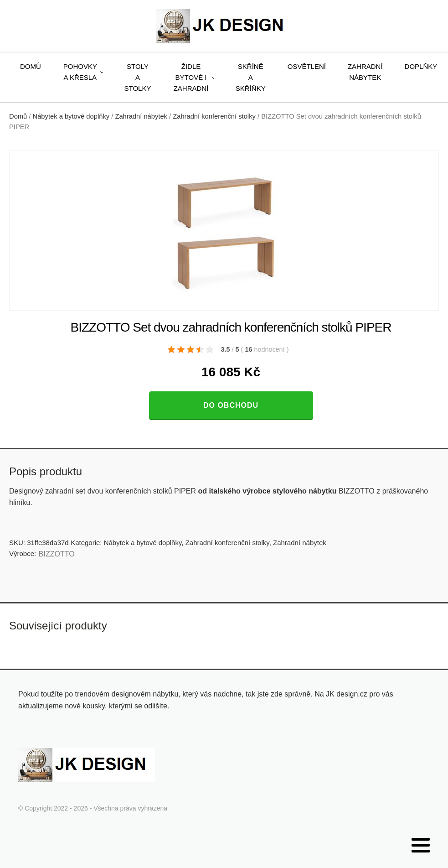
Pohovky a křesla (80, 72)
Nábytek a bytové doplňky (71, 116)
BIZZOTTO (57, 554)
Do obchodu (231, 405)
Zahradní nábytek (365, 72)
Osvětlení (307, 66)
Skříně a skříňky (251, 77)
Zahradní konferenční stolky (214, 116)
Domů (31, 66)
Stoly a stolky (138, 77)
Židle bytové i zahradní (191, 77)
